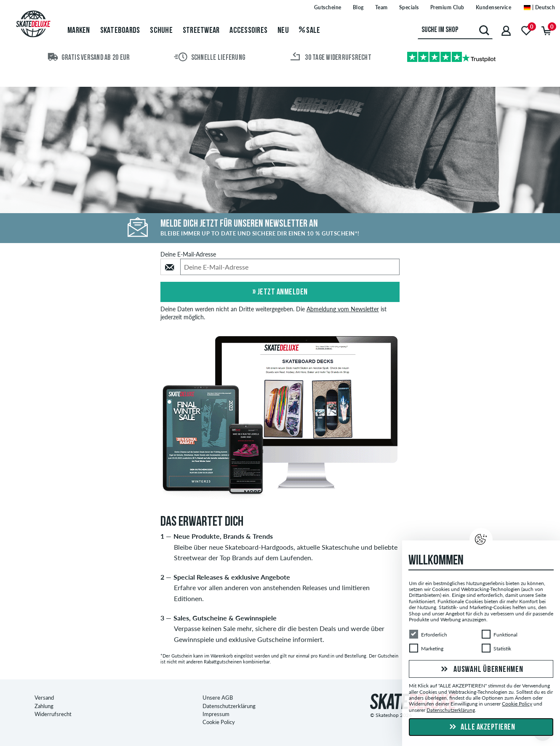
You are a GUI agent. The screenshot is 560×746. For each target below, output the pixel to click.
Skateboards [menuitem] (120, 31)
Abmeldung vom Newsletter (343, 309)
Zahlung (44, 706)
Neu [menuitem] (283, 31)
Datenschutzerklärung (229, 706)
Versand (44, 698)
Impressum (216, 714)
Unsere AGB (218, 698)
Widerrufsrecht (53, 714)
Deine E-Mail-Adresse (188, 254)
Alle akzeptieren (481, 727)
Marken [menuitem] (79, 31)
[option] (280, 419)
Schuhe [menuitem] (161, 31)
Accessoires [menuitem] (248, 31)
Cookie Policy (219, 722)
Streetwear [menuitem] (201, 31)
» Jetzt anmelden (280, 292)
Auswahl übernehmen (481, 670)
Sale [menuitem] (310, 31)
